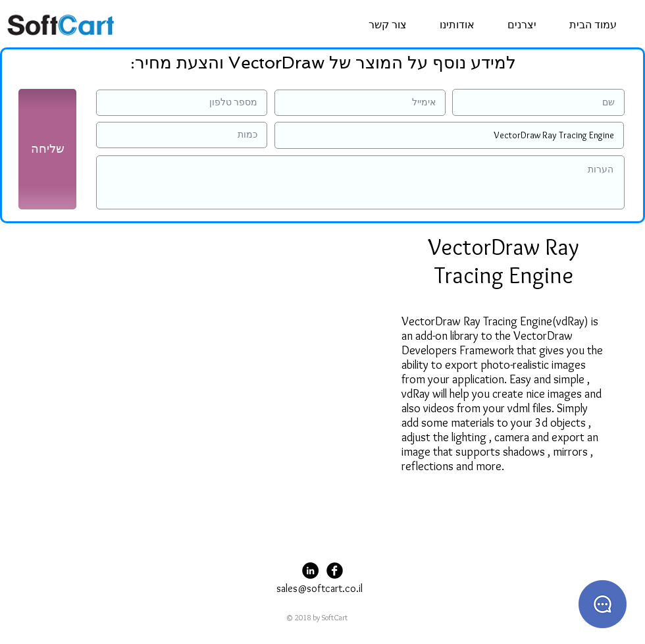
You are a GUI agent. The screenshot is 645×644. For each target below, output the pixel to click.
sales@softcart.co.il (320, 588)
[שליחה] (47, 149)
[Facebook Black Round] (335, 571)
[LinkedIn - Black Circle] (310, 571)
